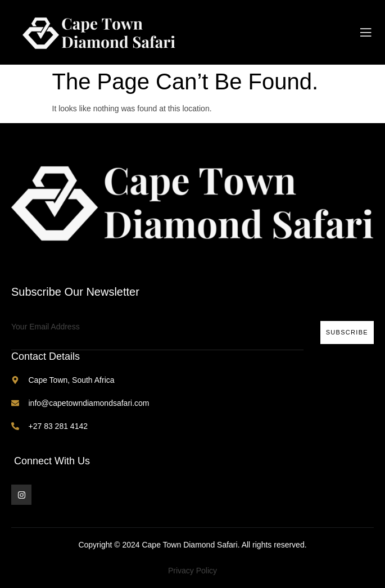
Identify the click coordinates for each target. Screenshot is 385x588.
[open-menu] (366, 33)
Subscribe (347, 332)
